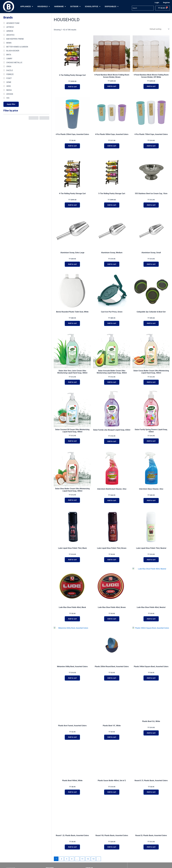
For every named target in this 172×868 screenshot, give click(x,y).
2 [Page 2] (61, 849)
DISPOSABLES (112, 7)
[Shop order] (159, 29)
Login (157, 3)
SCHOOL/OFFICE (93, 7)
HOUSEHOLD (44, 7)
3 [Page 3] (67, 849)
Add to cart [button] (72, 87)
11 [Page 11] (83, 849)
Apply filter (11, 104)
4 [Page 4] (72, 849)
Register (167, 3)
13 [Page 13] (94, 849)
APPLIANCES (27, 7)
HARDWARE (60, 7)
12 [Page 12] (88, 849)
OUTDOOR (75, 7)
